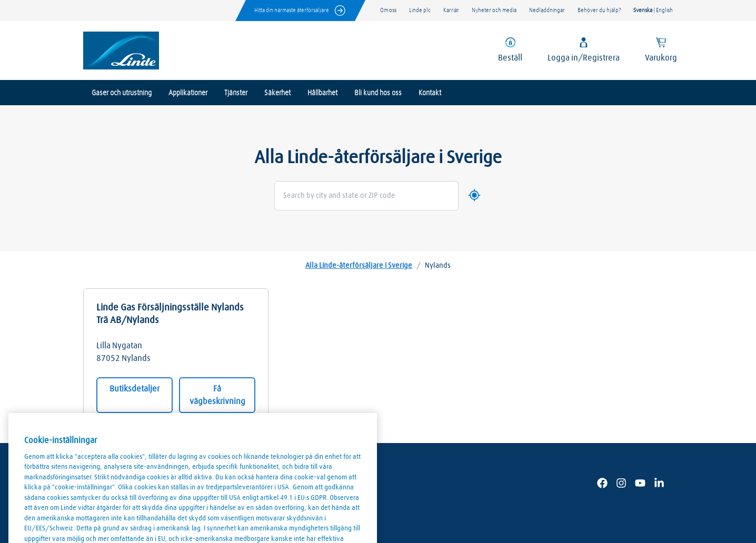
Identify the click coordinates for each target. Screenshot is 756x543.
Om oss (388, 10)
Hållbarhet (322, 93)
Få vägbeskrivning (217, 395)
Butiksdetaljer (135, 389)
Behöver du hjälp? (599, 10)
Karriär (451, 10)
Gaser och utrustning (122, 93)
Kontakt (430, 93)
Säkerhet (277, 93)
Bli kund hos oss (378, 93)
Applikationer (188, 93)
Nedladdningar (547, 10)
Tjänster (236, 93)
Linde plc (420, 10)
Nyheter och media (494, 10)
